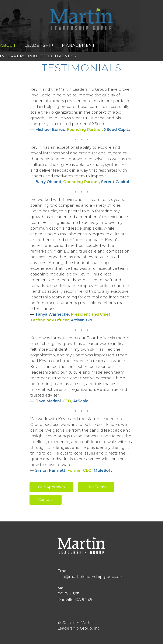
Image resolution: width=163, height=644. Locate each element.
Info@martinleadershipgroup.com (90, 577)
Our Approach (51, 487)
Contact (46, 500)
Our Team (96, 487)
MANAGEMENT (79, 45)
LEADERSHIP (39, 45)
